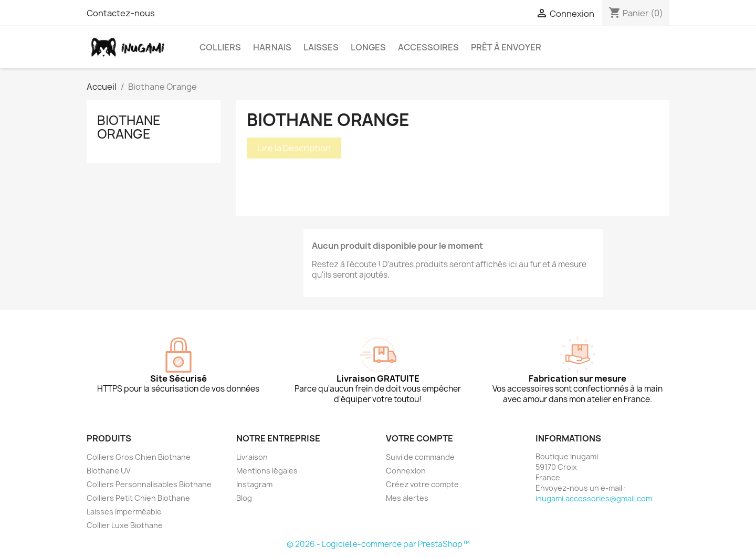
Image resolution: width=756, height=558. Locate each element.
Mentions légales (267, 471)
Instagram (254, 484)
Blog (244, 498)
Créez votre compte (422, 484)
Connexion (406, 471)
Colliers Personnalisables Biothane (149, 484)
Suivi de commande (420, 457)
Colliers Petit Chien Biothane (138, 498)
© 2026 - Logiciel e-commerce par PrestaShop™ (378, 544)
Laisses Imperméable (124, 512)
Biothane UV (109, 471)
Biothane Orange (129, 127)
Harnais (272, 47)
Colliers (220, 47)
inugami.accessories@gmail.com (594, 498)
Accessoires (428, 47)
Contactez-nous (121, 13)
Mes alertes (407, 498)
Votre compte (419, 438)
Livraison (252, 457)
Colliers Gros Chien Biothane (139, 457)
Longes (368, 47)
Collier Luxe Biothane (125, 525)
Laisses (321, 47)
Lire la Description (294, 148)
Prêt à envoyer (506, 47)
